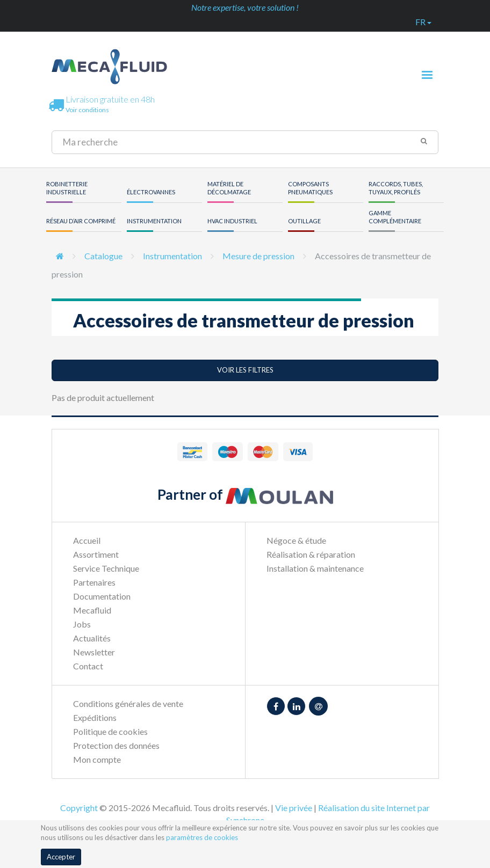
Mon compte (97, 759)
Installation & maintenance (315, 568)
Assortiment (96, 554)
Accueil (87, 540)
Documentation (102, 596)
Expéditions (95, 717)
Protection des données (116, 745)
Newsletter (94, 652)
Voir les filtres (245, 370)
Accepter (61, 857)
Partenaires (94, 582)
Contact (88, 666)
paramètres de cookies (202, 837)
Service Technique (106, 568)
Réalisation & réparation (311, 554)
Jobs (82, 624)
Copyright (79, 808)
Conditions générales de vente (128, 703)
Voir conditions (87, 110)
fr (423, 22)
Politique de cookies (110, 731)
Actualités (92, 638)
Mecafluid (92, 610)
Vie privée (294, 808)
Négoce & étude (296, 540)
